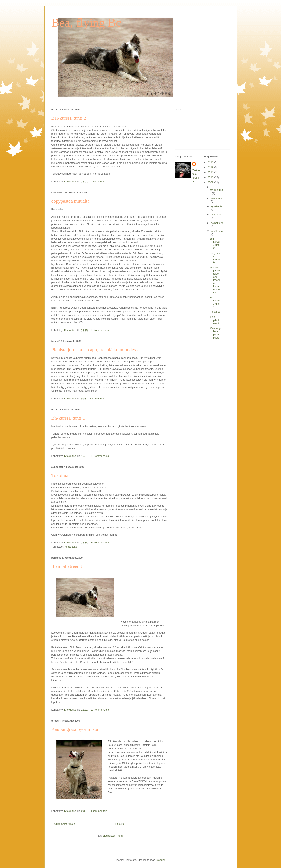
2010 (211, 177)
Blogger (160, 860)
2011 (211, 172)
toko (74, 547)
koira (68, 547)
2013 (211, 162)
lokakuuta (216, 198)
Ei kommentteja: (101, 330)
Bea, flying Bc (86, 23)
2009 (211, 182)
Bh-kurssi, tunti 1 (68, 418)
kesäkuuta (217, 231)
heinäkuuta (217, 223)
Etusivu (120, 824)
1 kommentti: (99, 182)
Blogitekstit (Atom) (113, 836)
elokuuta (216, 215)
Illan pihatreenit (67, 566)
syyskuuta (217, 206)
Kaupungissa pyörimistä (75, 729)
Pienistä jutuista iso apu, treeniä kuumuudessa (96, 350)
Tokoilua (60, 475)
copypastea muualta (71, 201)
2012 (211, 167)
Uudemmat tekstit (65, 824)
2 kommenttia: (98, 398)
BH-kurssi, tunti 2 (69, 118)
